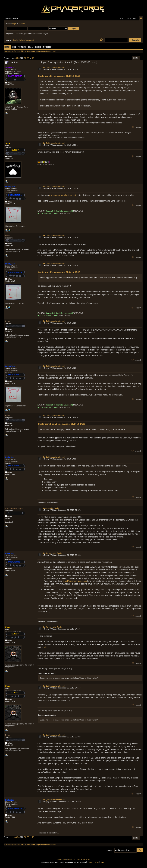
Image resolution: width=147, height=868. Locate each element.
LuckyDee (10, 187)
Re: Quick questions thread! (54, 67)
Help (14, 48)
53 (28, 58)
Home (7, 48)
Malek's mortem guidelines (75, 581)
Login (38, 48)
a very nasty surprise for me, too (64, 195)
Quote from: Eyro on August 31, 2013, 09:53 (59, 76)
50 (18, 58)
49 (16, 58)
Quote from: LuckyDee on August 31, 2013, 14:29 (62, 424)
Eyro (7, 236)
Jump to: (110, 850)
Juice (8, 143)
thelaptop (10, 457)
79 (33, 58)
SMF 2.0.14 (62, 860)
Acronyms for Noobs (51, 508)
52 (25, 58)
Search (22, 48)
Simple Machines (83, 860)
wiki (45, 647)
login (14, 24)
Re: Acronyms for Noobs (52, 553)
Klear (8, 627)
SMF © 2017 (72, 860)
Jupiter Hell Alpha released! (24, 40)
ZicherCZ (9, 68)
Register (47, 48)
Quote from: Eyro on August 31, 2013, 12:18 (59, 272)
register (22, 24)
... (13, 58)
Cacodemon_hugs (14, 508)
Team (31, 48)
